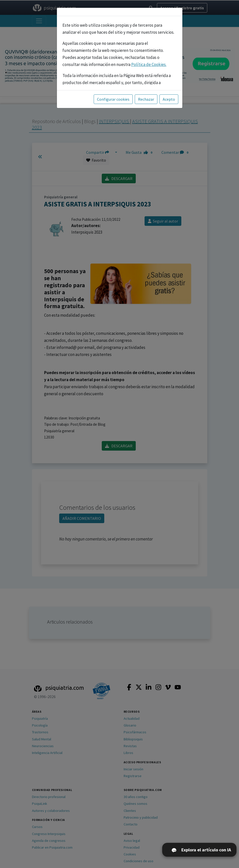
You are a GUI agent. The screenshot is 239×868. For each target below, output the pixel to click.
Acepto (169, 99)
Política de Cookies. (149, 64)
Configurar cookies (113, 99)
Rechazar (146, 99)
